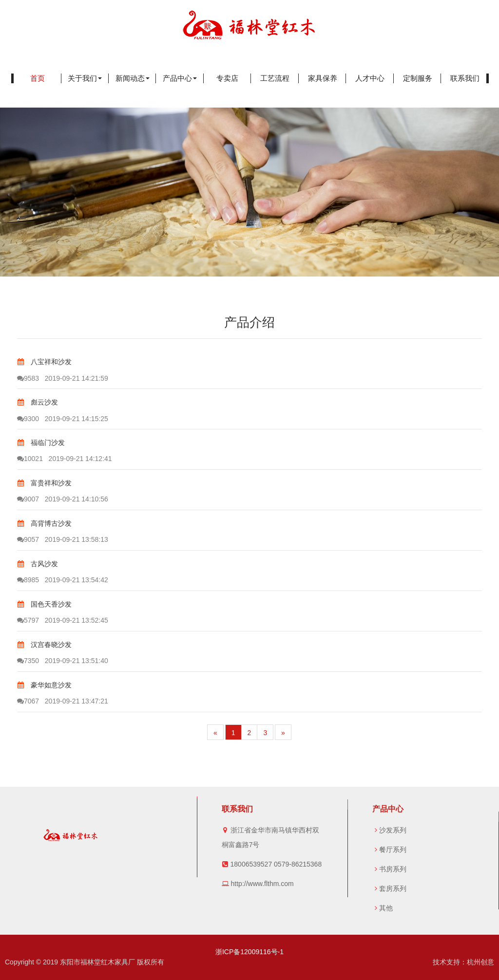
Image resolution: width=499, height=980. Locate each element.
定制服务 (418, 78)
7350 (28, 661)
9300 (28, 419)
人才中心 (370, 78)
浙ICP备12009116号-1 (249, 952)
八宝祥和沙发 (44, 362)
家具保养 (323, 78)
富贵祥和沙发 (44, 483)
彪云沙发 (38, 402)
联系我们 (465, 78)
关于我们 (85, 78)
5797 (28, 620)
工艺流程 (275, 78)
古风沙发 (38, 564)
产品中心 (180, 78)
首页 (38, 78)
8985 (28, 580)
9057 (28, 539)
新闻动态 (133, 78)
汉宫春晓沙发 (44, 645)
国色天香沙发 (44, 604)
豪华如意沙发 (44, 685)
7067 (28, 701)
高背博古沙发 (44, 523)
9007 (28, 499)
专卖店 (227, 78)
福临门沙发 (41, 443)
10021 (30, 459)
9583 (28, 378)
